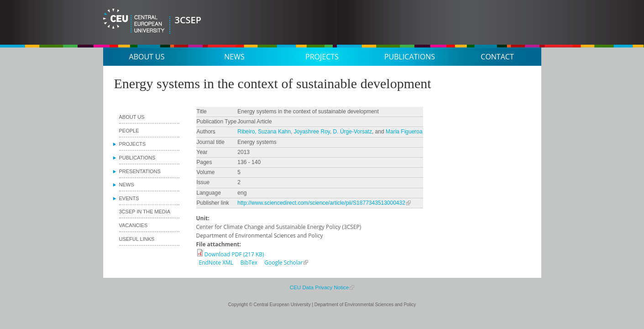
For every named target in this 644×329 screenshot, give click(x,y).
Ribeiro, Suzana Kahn (264, 132)
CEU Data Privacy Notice (319, 287)
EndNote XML (216, 263)
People (129, 131)
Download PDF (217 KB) (234, 254)
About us (147, 57)
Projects (322, 57)
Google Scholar (283, 263)
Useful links (137, 239)
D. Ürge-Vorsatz (353, 132)
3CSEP (188, 20)
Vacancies (134, 225)
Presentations (140, 171)
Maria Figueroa (404, 132)
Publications (410, 57)
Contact (497, 57)
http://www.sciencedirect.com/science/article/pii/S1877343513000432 (321, 203)
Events (129, 198)
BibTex (249, 263)
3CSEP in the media (145, 212)
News (234, 57)
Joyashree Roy (312, 132)
